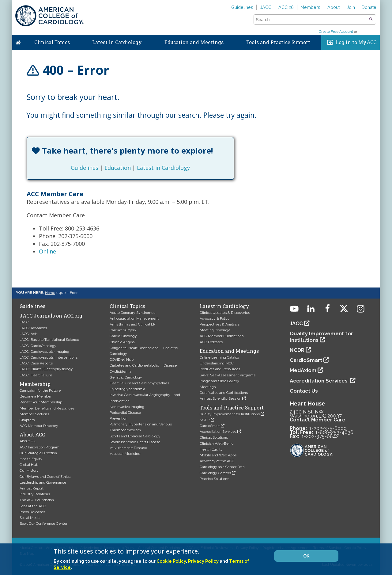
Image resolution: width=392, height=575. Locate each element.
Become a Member (36, 396)
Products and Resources (220, 369)
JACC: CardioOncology (38, 346)
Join (351, 7)
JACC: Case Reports (36, 363)
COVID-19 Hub (122, 360)
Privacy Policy (203, 561)
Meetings (208, 387)
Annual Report (32, 488)
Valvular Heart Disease (128, 448)
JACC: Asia (29, 334)
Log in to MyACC (356, 42)
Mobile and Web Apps (218, 455)
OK (306, 556)
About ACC (32, 435)
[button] (371, 19)
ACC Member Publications (222, 336)
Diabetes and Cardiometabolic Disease (143, 365)
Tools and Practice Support (278, 42)
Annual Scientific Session (221, 398)
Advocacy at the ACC (217, 461)
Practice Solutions (214, 479)
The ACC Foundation (37, 500)
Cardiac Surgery (123, 330)
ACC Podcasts (211, 342)
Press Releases (32, 512)
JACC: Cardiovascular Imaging (44, 352)
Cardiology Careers (215, 473)
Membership (35, 384)
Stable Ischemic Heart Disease (135, 442)
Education (118, 168)
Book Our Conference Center (43, 524)
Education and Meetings (194, 42)
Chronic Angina (122, 342)
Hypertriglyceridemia (127, 389)
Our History (29, 470)
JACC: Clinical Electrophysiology (46, 369)
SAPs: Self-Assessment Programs (228, 375)
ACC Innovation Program (40, 447)
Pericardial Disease (125, 413)
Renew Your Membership (41, 402)
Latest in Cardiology (163, 168)
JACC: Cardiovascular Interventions (49, 357)
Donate (369, 7)
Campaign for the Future (40, 390)
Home (18, 41)
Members (310, 7)
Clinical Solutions (214, 437)
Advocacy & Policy (215, 318)
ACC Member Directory (39, 426)
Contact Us (304, 391)
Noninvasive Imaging (127, 407)
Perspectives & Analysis (220, 324)
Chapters (27, 420)
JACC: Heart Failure (36, 375)
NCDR (205, 420)
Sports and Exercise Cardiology (135, 436)
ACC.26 (286, 7)
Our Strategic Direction (38, 453)
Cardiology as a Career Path (222, 467)
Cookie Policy (171, 561)
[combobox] (311, 20)
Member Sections (34, 414)
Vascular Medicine (125, 454)
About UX (28, 441)
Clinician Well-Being (217, 444)
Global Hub (29, 465)
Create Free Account (336, 32)
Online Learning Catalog (219, 357)
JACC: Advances (33, 328)
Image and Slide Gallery (219, 381)
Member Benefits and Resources (47, 408)
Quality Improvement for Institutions (230, 414)
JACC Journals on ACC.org (51, 316)
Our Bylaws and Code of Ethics (45, 477)
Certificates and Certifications (224, 393)
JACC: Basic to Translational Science (49, 340)
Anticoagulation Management (134, 318)
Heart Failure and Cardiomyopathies (139, 383)
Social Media (30, 518)
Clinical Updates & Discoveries (225, 313)
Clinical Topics (52, 42)
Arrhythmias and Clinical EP (132, 324)
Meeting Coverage (215, 330)
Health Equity (31, 459)
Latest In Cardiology (117, 42)
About (334, 7)
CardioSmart (210, 426)
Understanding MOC (217, 363)
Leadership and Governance (43, 482)
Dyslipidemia (121, 371)
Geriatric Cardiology (126, 377)
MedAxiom (303, 370)
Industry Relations (35, 494)
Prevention (119, 418)
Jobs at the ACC (33, 506)
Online (47, 251)
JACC (266, 7)
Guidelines (242, 7)
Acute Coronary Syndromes (132, 313)
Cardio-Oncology (123, 336)
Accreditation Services (218, 432)
